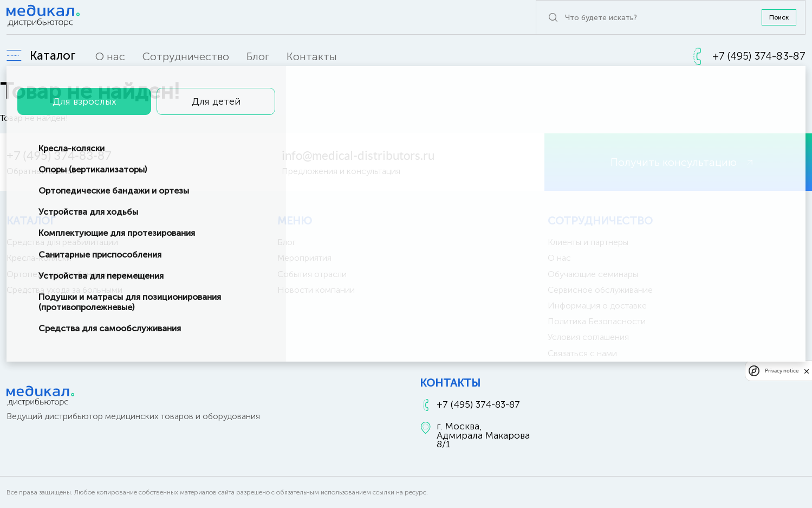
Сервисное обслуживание (600, 290)
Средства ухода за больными (64, 290)
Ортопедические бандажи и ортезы (78, 274)
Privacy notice (782, 371)
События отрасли (312, 274)
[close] (807, 371)
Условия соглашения (588, 337)
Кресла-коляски (39, 258)
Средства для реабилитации (62, 242)
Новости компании (316, 290)
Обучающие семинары (593, 274)
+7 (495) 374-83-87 (59, 156)
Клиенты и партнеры (588, 242)
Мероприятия (304, 258)
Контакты (312, 56)
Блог (258, 56)
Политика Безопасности (597, 321)
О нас (110, 56)
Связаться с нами (582, 353)
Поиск (779, 17)
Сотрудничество (186, 56)
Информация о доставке (597, 306)
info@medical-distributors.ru (358, 156)
